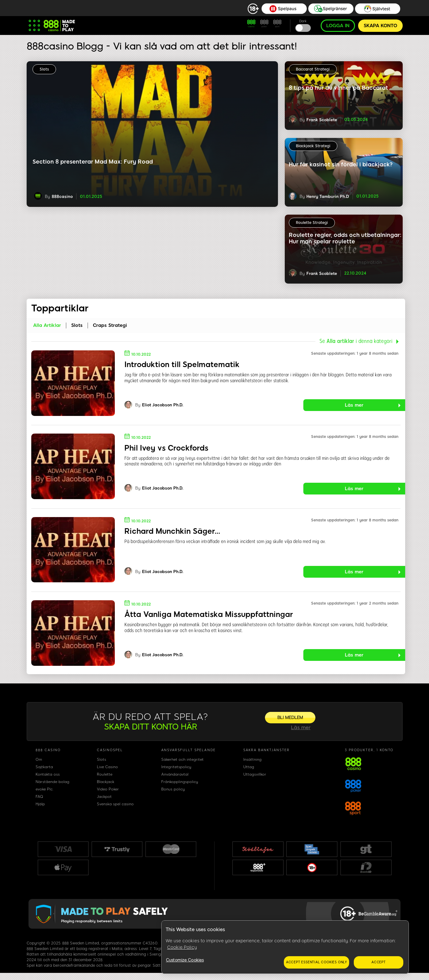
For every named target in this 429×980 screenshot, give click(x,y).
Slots (44, 69)
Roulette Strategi (312, 223)
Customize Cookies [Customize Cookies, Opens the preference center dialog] (185, 960)
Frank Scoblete (322, 120)
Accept (379, 962)
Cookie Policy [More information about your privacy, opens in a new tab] (182, 947)
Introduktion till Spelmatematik (182, 364)
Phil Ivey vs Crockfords (166, 448)
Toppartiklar (60, 308)
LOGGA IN (338, 26)
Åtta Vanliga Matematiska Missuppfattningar (209, 614)
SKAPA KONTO (380, 26)
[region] (285, 947)
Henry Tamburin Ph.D (328, 197)
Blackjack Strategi (313, 146)
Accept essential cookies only (316, 962)
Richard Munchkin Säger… (172, 531)
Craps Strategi (110, 325)
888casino (62, 197)
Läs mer (354, 405)
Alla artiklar (47, 325)
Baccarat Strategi (313, 69)
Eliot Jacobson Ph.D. (163, 405)
